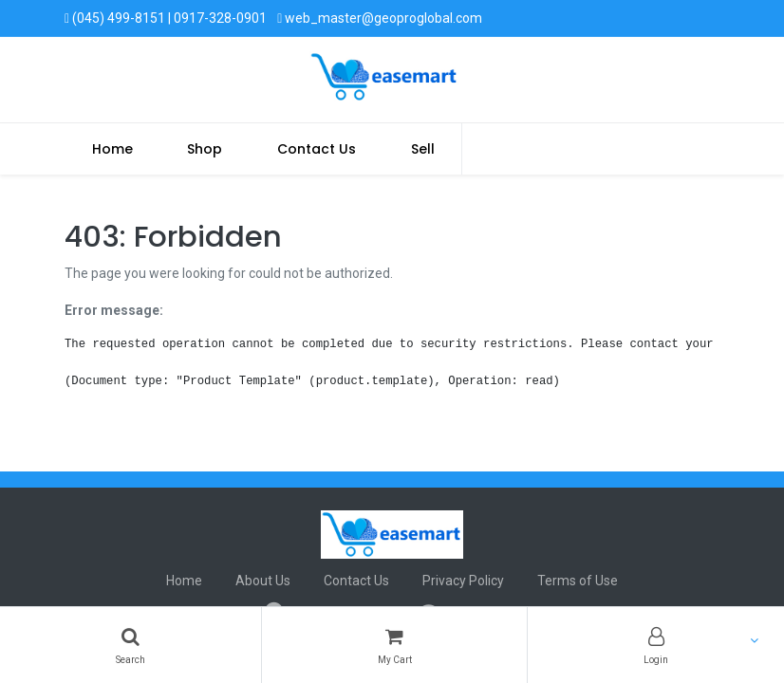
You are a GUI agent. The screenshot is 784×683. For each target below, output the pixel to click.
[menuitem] (112, 149)
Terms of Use (578, 581)
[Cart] (395, 645)
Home (184, 581)
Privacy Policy (463, 581)
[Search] (131, 645)
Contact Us (356, 581)
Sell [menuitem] (423, 149)
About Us (263, 581)
